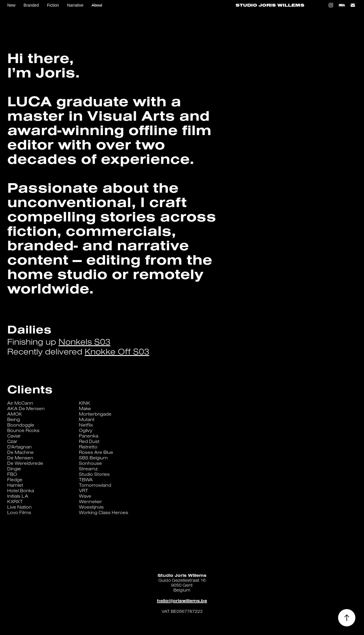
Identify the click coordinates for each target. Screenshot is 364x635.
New (11, 5)
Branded (31, 5)
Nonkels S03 (84, 342)
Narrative (75, 5)
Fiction (53, 5)
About (97, 5)
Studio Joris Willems (270, 5)
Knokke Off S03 (117, 351)
